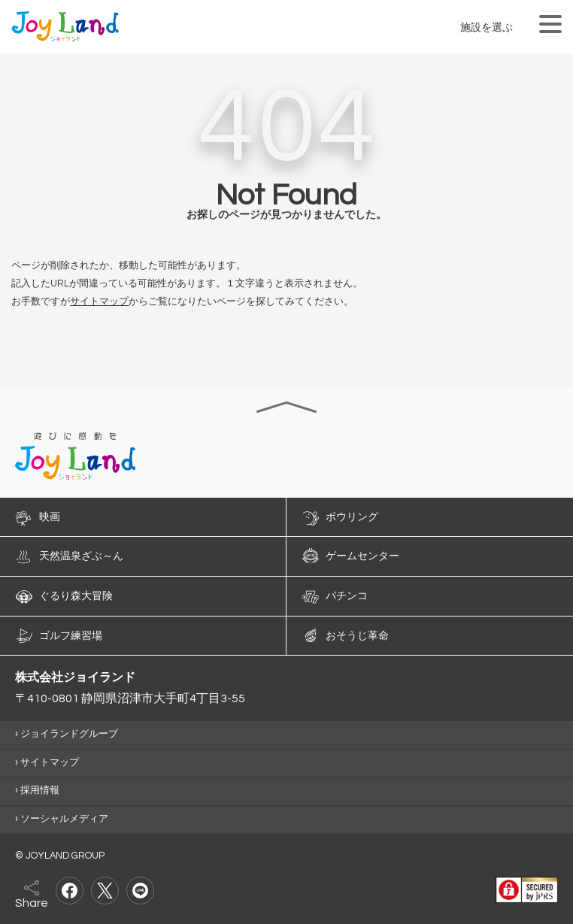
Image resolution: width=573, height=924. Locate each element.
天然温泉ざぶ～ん (81, 556)
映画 (50, 517)
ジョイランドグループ (69, 734)
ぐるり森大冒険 (76, 596)
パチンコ (347, 596)
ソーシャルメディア (64, 819)
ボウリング (352, 517)
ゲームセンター (362, 556)
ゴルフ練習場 (71, 635)
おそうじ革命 (357, 635)
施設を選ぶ (487, 27)
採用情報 (40, 791)
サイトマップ (99, 302)
